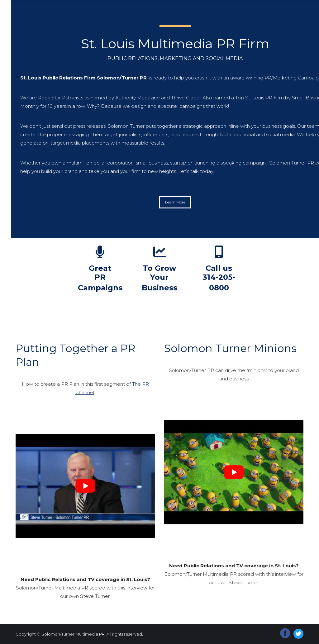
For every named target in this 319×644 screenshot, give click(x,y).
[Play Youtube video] (85, 486)
